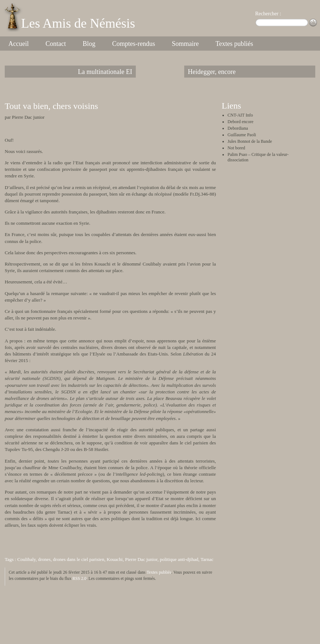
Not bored (236, 148)
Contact (56, 44)
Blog (89, 44)
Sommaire (185, 44)
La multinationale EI (105, 72)
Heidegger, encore (212, 72)
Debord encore (240, 122)
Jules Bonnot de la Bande (250, 141)
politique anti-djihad (179, 559)
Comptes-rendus (134, 44)
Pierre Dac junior (141, 559)
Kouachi (115, 559)
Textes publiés (234, 44)
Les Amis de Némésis (78, 23)
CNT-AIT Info (240, 115)
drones (44, 559)
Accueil (19, 44)
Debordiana (238, 128)
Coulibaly (26, 559)
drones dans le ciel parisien (79, 559)
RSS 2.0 (79, 579)
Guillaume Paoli (242, 135)
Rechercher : (268, 14)
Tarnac (207, 559)
